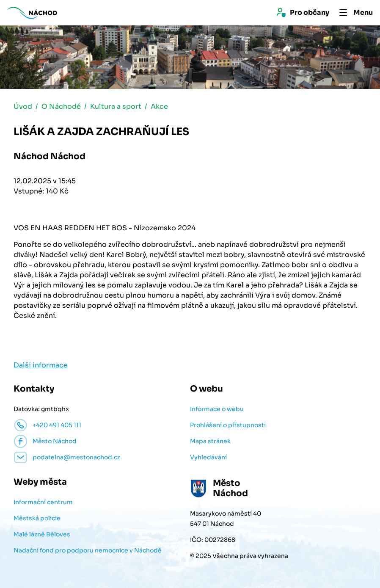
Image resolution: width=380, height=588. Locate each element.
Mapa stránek (210, 442)
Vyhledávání (208, 458)
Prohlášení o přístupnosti (228, 426)
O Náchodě (61, 107)
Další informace (41, 366)
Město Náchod (55, 442)
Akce (159, 107)
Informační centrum (43, 503)
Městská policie (37, 519)
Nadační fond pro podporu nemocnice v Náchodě (88, 551)
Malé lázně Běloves (42, 535)
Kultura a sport (116, 107)
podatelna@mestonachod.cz (76, 458)
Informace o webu (217, 410)
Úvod (23, 107)
